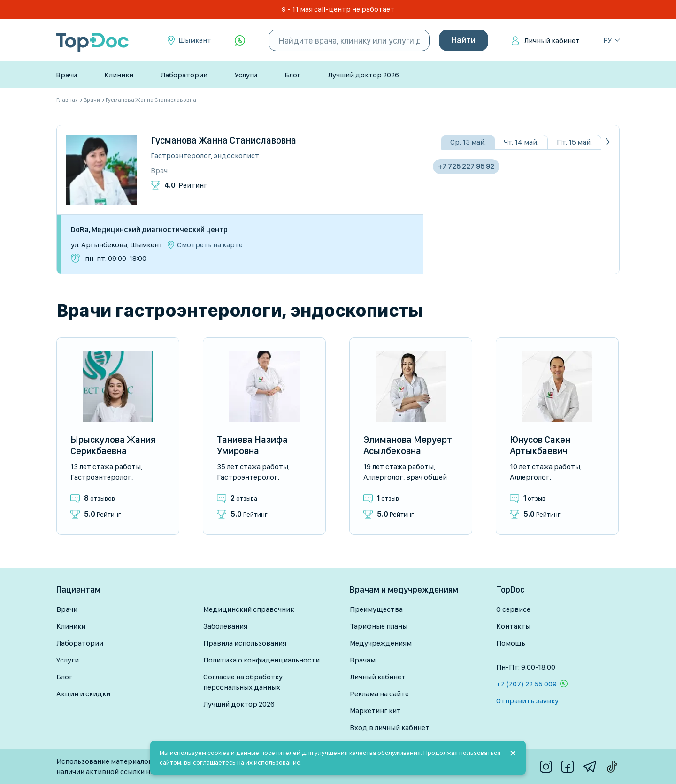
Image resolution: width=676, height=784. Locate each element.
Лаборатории (184, 75)
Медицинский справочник (249, 609)
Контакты (513, 626)
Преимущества (376, 609)
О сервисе (513, 609)
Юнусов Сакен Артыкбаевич (540, 445)
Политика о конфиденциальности (261, 660)
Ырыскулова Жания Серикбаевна (113, 445)
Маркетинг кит (375, 711)
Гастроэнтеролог (181, 156)
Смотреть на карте (210, 245)
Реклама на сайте (379, 694)
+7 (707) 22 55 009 (526, 684)
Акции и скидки (83, 694)
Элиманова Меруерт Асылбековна (408, 445)
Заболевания (225, 626)
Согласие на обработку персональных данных (243, 682)
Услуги (246, 75)
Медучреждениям (381, 643)
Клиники (119, 75)
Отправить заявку (527, 701)
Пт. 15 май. (574, 142)
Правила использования (245, 643)
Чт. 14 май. (521, 142)
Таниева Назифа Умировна (252, 445)
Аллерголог (383, 477)
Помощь (511, 643)
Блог (292, 75)
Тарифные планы (379, 626)
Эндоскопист (236, 156)
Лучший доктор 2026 (363, 75)
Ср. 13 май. (468, 142)
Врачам (363, 660)
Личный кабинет (552, 41)
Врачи (66, 75)
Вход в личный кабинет (390, 727)
